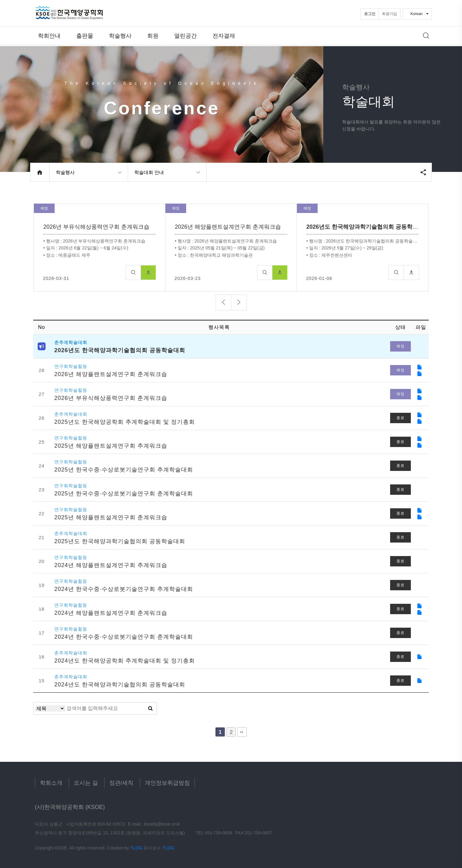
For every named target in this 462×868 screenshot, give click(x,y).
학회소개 (51, 783)
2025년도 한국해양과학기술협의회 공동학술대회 (120, 541)
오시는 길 (86, 783)
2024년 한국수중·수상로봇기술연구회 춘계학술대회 (124, 637)
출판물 (85, 36)
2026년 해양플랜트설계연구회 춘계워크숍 (111, 374)
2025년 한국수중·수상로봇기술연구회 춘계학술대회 (124, 494)
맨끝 (242, 732)
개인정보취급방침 (167, 783)
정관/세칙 (121, 783)
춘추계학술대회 (71, 343)
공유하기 (423, 172)
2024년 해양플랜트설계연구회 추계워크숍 (111, 565)
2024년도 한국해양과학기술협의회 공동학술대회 (120, 685)
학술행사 (120, 36)
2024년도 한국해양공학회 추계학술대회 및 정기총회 (125, 661)
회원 (153, 36)
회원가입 (389, 14)
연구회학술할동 (71, 366)
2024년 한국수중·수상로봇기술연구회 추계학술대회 (124, 589)
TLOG (136, 848)
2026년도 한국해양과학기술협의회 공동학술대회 (120, 350)
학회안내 (49, 36)
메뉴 (426, 36)
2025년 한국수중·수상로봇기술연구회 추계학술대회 (124, 470)
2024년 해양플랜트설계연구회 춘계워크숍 (111, 613)
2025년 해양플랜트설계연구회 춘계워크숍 (111, 517)
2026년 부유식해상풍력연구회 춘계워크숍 (111, 398)
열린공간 (185, 36)
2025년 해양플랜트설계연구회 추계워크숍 (111, 446)
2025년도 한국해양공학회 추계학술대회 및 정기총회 (125, 422)
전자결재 (224, 36)
